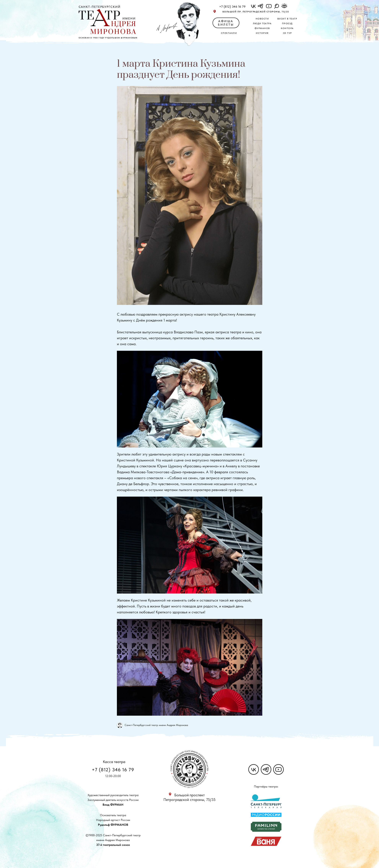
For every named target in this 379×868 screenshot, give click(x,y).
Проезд (287, 24)
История (262, 33)
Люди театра (262, 24)
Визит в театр (287, 19)
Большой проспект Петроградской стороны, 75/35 (189, 797)
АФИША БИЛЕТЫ (226, 23)
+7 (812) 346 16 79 (232, 7)
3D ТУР (287, 33)
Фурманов (262, 28)
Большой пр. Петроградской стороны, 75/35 (256, 12)
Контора (287, 28)
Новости (262, 19)
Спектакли (229, 33)
